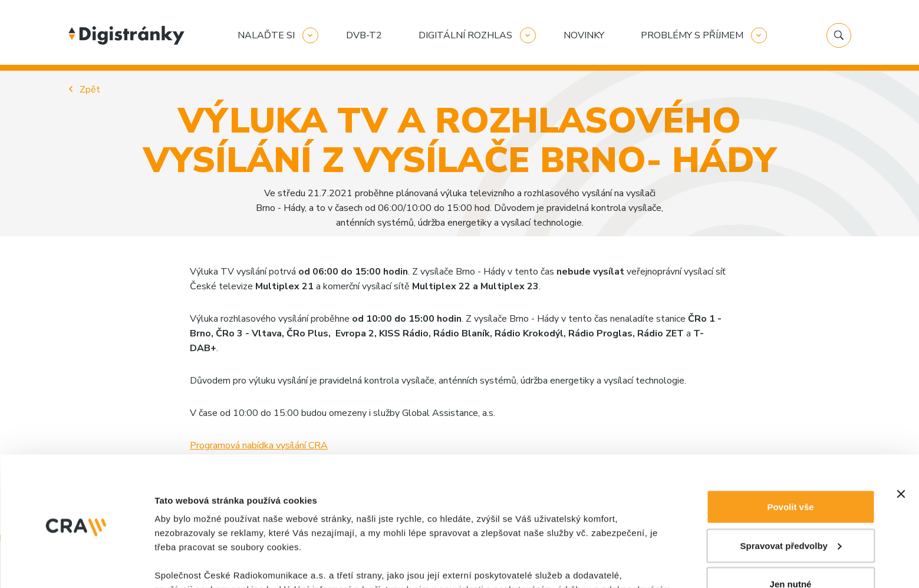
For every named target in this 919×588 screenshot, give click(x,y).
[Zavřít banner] (901, 365)
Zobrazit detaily (187, 520)
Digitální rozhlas (465, 35)
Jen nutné (791, 455)
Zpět (90, 90)
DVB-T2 (364, 35)
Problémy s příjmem (692, 35)
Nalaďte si (266, 35)
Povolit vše (790, 378)
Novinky (584, 35)
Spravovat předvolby (791, 417)
